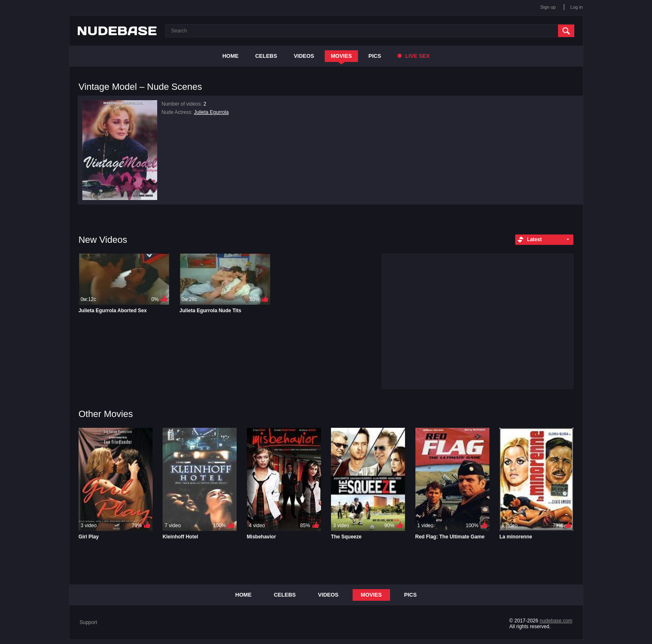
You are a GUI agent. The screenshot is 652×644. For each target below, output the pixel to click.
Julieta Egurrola (211, 112)
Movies (342, 56)
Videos (304, 56)
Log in (577, 7)
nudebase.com (556, 621)
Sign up (548, 7)
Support (89, 622)
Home (231, 56)
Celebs (266, 56)
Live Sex (414, 56)
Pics (375, 56)
